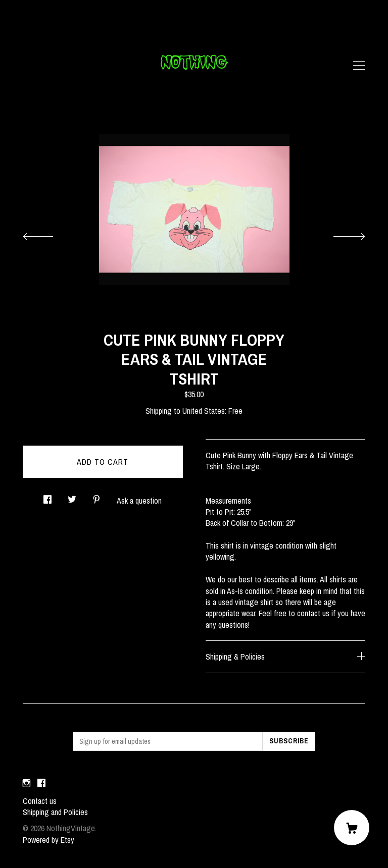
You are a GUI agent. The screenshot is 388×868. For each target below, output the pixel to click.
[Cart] (352, 828)
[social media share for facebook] (47, 496)
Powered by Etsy (48, 840)
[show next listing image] (340, 234)
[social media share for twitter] (72, 496)
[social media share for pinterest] (96, 496)
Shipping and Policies (55, 812)
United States (204, 411)
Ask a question (139, 501)
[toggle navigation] (359, 66)
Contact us (40, 801)
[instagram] (27, 784)
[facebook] (41, 784)
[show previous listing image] (48, 234)
